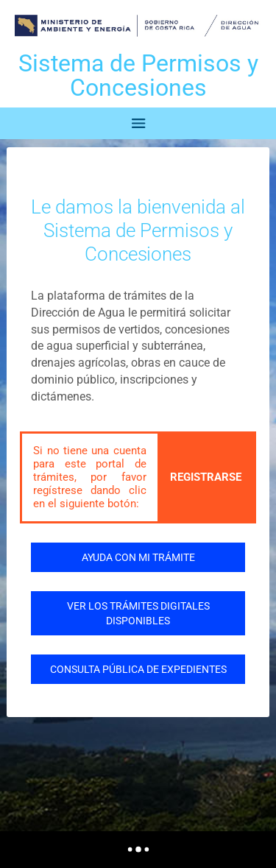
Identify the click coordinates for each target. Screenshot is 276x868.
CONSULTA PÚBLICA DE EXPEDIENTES (138, 669)
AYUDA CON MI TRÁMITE (138, 557)
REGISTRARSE (206, 477)
